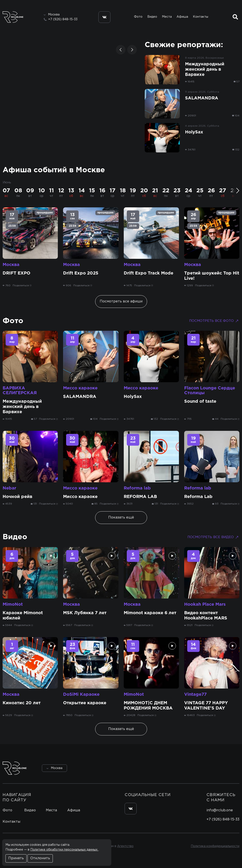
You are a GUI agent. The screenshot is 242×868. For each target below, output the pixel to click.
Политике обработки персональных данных (64, 850)
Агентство (125, 846)
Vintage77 (195, 694)
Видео (152, 17)
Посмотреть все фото (214, 321)
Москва (11, 265)
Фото (138, 17)
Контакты (201, 17)
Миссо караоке (80, 388)
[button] (121, 50)
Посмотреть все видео (213, 537)
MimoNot (13, 604)
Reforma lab (137, 488)
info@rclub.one (220, 810)
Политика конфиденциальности (215, 846)
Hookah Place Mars (205, 604)
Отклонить (40, 858)
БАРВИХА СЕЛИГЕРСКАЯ (20, 391)
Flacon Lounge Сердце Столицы (210, 391)
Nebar (9, 488)
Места (167, 17)
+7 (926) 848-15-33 (63, 19)
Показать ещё (121, 518)
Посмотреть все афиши (121, 301)
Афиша (182, 17)
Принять (16, 858)
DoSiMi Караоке (81, 694)
